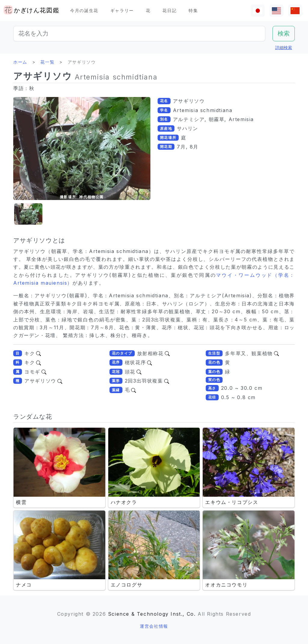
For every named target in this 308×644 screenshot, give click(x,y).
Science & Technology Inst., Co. (152, 614)
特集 (193, 10)
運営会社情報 (154, 626)
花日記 (169, 10)
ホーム (20, 62)
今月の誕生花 (84, 10)
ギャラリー (122, 10)
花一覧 (47, 62)
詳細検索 (284, 47)
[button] (28, 214)
